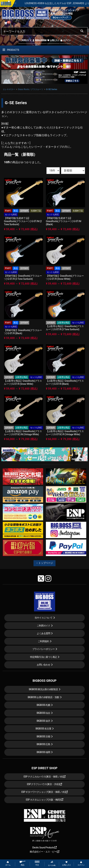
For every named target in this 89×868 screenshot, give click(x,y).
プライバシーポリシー (43, 649)
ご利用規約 (43, 641)
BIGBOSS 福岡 (43, 752)
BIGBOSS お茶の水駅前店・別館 (43, 697)
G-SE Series (52, 89)
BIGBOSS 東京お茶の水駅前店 (43, 689)
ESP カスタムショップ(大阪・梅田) (44, 800)
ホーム (8, 864)
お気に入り (53, 40)
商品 (23, 863)
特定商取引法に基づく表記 (43, 657)
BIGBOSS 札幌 (43, 705)
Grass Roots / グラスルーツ (31, 89)
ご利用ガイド (25, 40)
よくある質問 (43, 633)
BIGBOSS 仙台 (43, 713)
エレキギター (9, 89)
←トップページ (44, 563)
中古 (37, 863)
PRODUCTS (11, 50)
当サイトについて (43, 618)
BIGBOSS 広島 (43, 744)
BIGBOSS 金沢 (43, 721)
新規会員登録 (39, 40)
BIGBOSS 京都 (43, 736)
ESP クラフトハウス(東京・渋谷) (45, 784)
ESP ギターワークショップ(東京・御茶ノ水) (44, 792)
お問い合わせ (43, 665)
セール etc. (52, 864)
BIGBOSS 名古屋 (43, 729)
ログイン (65, 40)
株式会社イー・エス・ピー (44, 852)
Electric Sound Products (44, 848)
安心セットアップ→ (61, 18)
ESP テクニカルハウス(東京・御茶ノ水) (44, 777)
